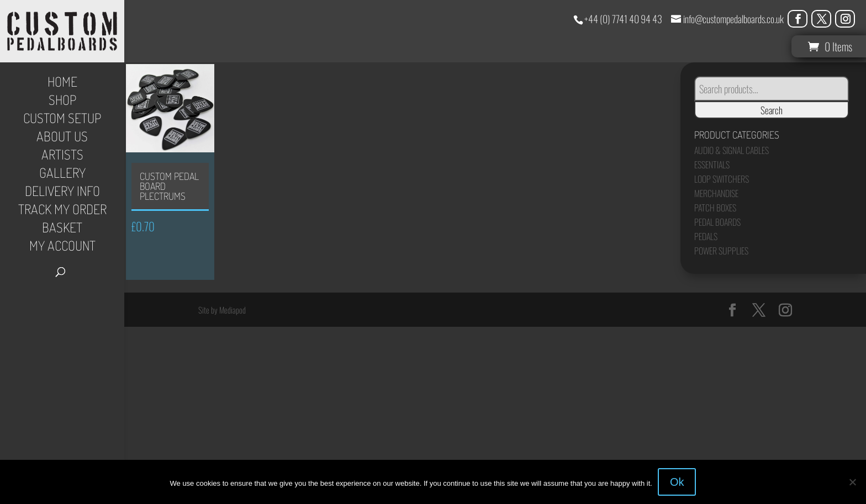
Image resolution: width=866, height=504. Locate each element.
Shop (62, 102)
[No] (852, 482)
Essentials (712, 165)
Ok (677, 482)
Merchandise (716, 193)
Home (62, 84)
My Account (62, 248)
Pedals (706, 236)
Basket (62, 230)
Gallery (62, 175)
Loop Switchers (722, 179)
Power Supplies (721, 251)
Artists (62, 157)
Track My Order (62, 211)
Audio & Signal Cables (732, 150)
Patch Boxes (715, 208)
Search (772, 110)
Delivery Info (62, 193)
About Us (62, 139)
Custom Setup (62, 120)
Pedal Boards (717, 222)
